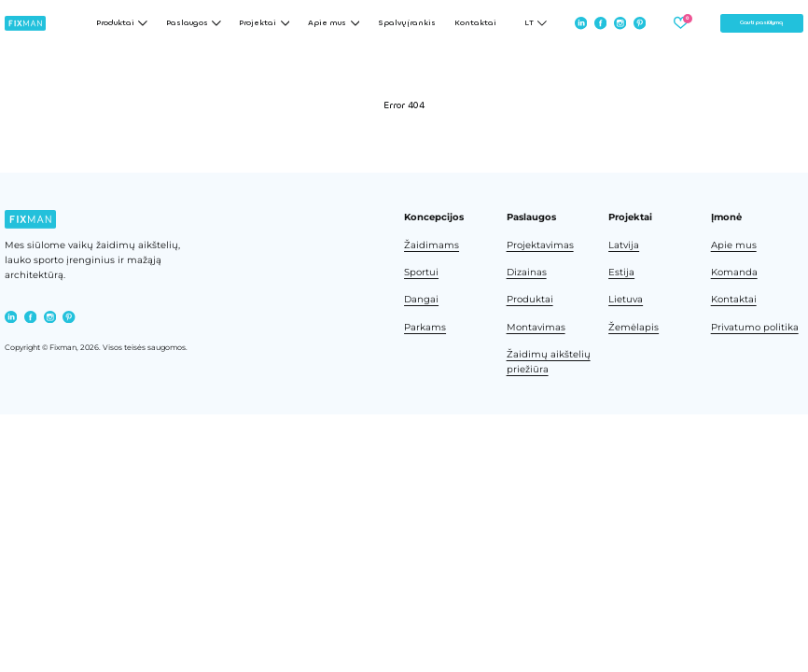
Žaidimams (432, 245)
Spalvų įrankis (407, 23)
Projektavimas (540, 245)
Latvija (624, 245)
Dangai (421, 299)
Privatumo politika (755, 327)
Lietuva (626, 299)
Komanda (734, 272)
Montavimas (536, 327)
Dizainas (527, 272)
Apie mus (734, 245)
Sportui (421, 272)
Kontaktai (475, 23)
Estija (621, 272)
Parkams (425, 327)
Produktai (530, 299)
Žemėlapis (634, 327)
